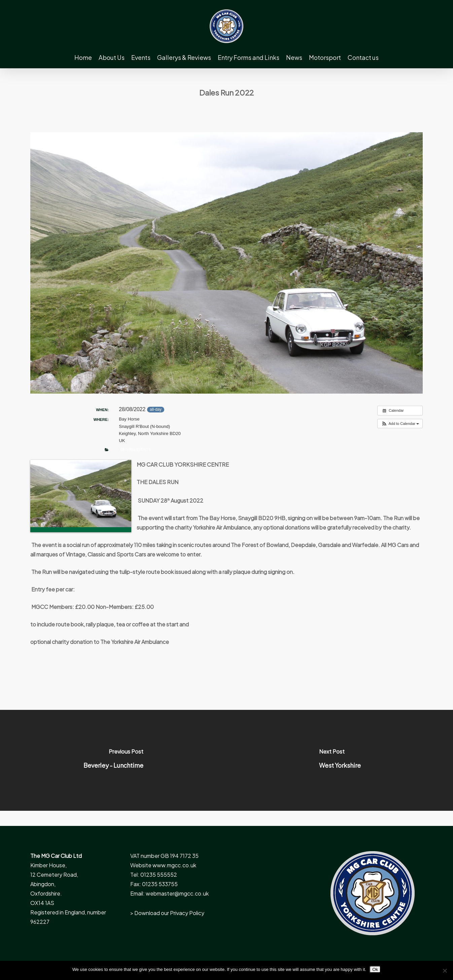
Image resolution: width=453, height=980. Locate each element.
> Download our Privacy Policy (167, 913)
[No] (445, 971)
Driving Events (135, 449)
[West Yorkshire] (340, 760)
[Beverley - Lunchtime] (113, 760)
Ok (375, 969)
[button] (400, 424)
